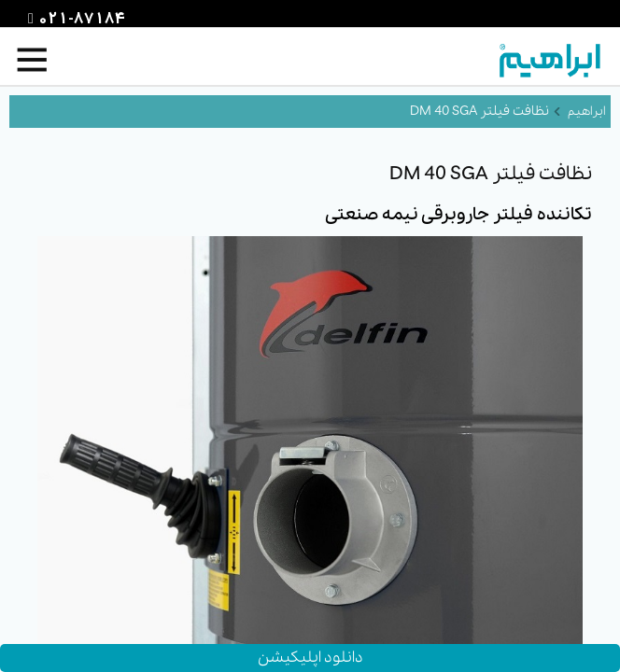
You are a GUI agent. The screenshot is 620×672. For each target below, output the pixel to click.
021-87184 (79, 20)
